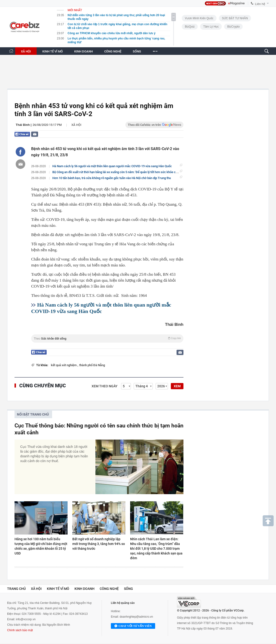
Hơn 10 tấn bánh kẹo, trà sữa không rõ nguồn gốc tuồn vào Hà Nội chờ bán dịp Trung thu (112, 178)
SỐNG (137, 51)
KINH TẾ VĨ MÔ (53, 51)
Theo (107, 339)
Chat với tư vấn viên (133, 626)
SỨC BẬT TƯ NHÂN (235, 18)
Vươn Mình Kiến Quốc (199, 18)
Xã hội (76, 125)
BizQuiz (190, 27)
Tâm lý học (211, 27)
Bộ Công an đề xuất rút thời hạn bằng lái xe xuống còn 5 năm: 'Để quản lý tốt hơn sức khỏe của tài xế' (120, 172)
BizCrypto (233, 27)
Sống (128, 589)
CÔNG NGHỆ (113, 51)
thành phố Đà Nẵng (92, 365)
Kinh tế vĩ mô (58, 589)
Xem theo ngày (105, 386)
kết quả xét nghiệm (64, 365)
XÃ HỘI (26, 51)
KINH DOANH (84, 51)
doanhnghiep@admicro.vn (136, 617)
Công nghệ (109, 589)
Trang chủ (16, 589)
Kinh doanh (84, 589)
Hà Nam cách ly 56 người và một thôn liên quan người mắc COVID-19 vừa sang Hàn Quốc (112, 166)
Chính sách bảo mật (20, 630)
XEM (177, 386)
